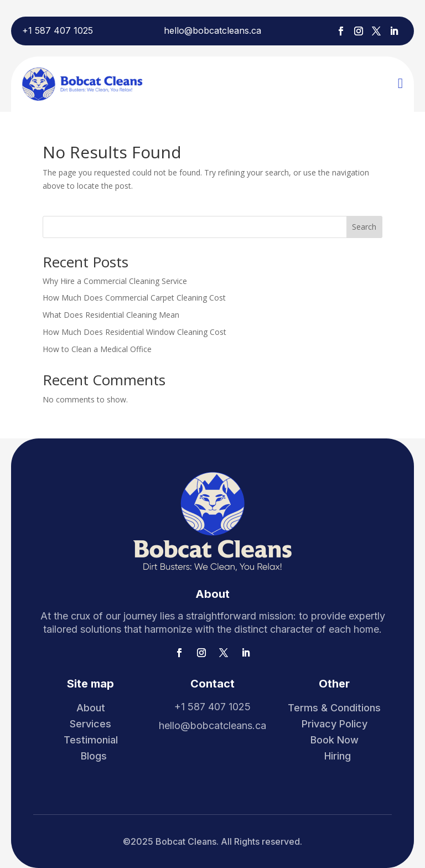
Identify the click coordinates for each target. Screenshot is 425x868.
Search (364, 227)
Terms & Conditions (334, 708)
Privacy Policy (335, 724)
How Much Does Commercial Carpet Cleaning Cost (134, 298)
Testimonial (91, 740)
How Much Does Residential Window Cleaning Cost (134, 332)
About (91, 708)
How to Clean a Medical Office (97, 349)
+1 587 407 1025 (58, 30)
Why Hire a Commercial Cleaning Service (115, 281)
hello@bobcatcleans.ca (212, 30)
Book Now (335, 740)
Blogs (94, 756)
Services (90, 724)
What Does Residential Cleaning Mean (111, 315)
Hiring (338, 756)
